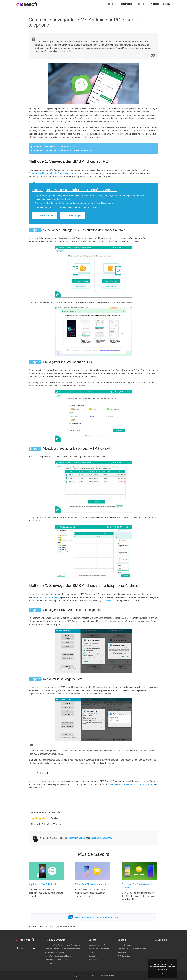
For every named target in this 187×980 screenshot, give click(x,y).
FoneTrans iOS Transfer (55, 952)
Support (155, 4)
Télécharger (126, 4)
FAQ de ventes (124, 956)
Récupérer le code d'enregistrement (132, 949)
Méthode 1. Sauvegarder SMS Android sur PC (55, 146)
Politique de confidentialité (99, 949)
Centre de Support (125, 945)
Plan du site (93, 960)
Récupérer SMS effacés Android (92, 884)
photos (136, 196)
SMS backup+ (108, 601)
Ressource (142, 4)
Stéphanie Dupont (77, 838)
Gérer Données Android (102, 838)
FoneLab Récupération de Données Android (63, 945)
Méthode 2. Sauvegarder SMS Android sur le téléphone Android (63, 150)
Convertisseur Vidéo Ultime (56, 960)
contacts (107, 196)
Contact (92, 956)
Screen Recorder (52, 963)
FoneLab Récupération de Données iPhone (62, 949)
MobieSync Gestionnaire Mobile (58, 956)
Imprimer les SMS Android (42, 884)
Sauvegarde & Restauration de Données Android (51, 173)
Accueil (32, 927)
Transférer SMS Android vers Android (137, 886)
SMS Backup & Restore (50, 597)
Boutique (167, 4)
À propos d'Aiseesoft (97, 945)
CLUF (91, 952)
